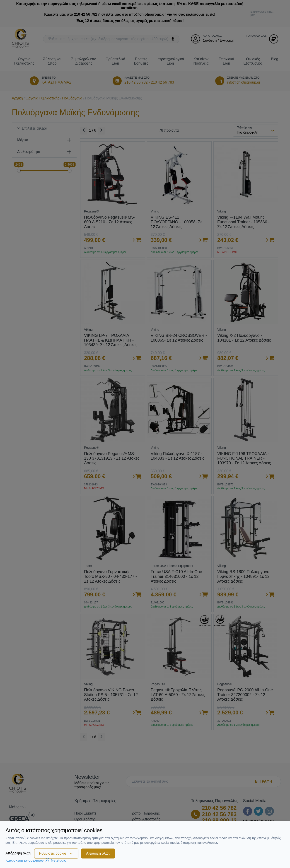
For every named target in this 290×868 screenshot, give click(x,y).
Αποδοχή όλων (98, 853)
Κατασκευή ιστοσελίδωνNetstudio (36, 860)
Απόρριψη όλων (18, 853)
